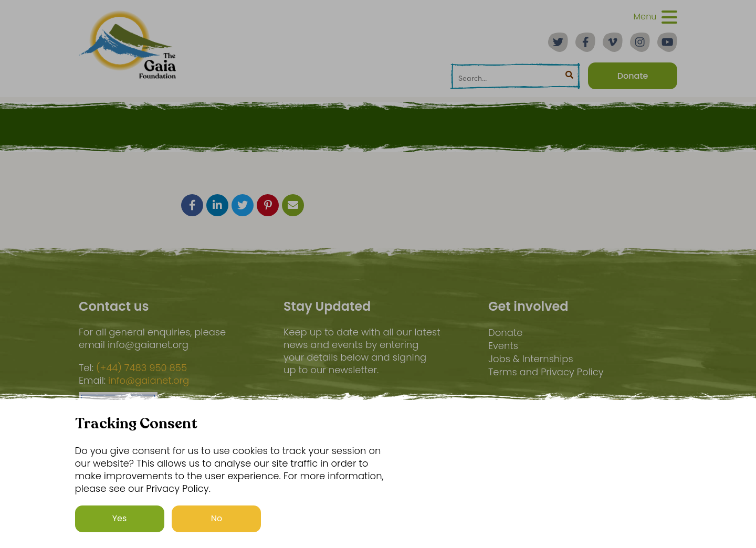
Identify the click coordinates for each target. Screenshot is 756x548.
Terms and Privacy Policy (546, 372)
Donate (505, 333)
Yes (120, 518)
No (217, 518)
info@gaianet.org (149, 381)
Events (503, 346)
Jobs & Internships (531, 359)
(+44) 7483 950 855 (141, 368)
